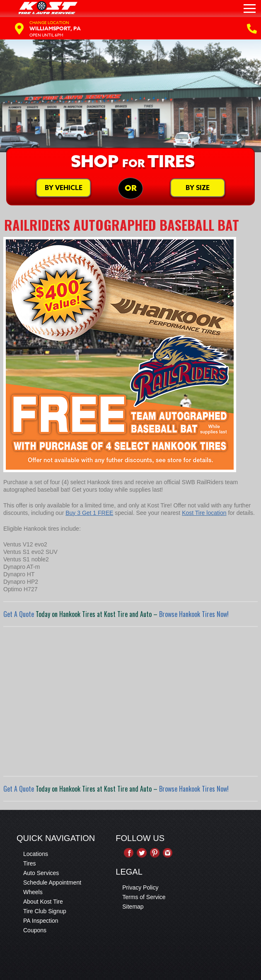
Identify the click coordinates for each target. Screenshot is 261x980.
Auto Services (41, 873)
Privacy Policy (140, 887)
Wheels (33, 892)
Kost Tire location (204, 513)
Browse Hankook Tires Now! (194, 614)
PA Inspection (41, 921)
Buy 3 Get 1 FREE (89, 513)
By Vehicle (64, 188)
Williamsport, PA (55, 28)
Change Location (49, 22)
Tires (30, 863)
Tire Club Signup (45, 911)
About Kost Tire (43, 902)
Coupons (35, 930)
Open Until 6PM (46, 35)
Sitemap (133, 907)
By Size (198, 188)
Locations (36, 854)
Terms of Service (144, 897)
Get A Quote (19, 614)
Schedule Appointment (52, 882)
